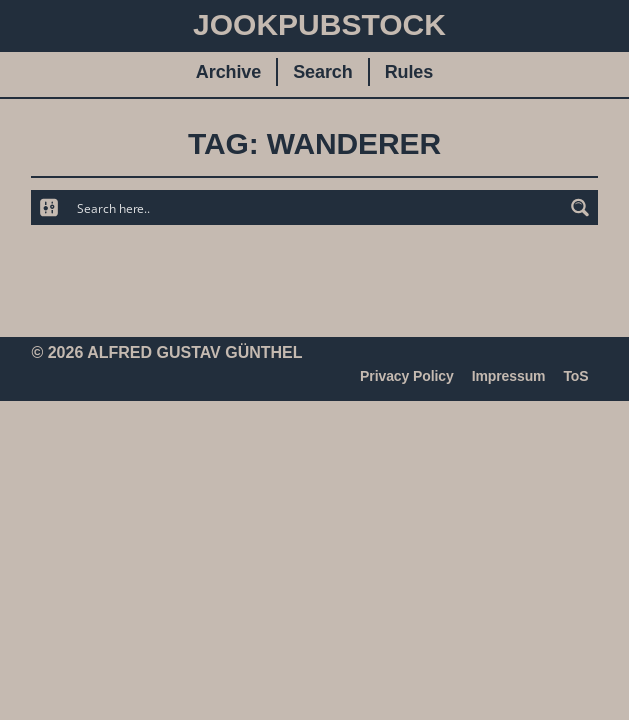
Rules (409, 72)
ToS (575, 376)
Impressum (509, 376)
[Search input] (315, 207)
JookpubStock (319, 24)
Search (322, 72)
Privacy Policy (407, 376)
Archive (228, 72)
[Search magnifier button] (580, 207)
